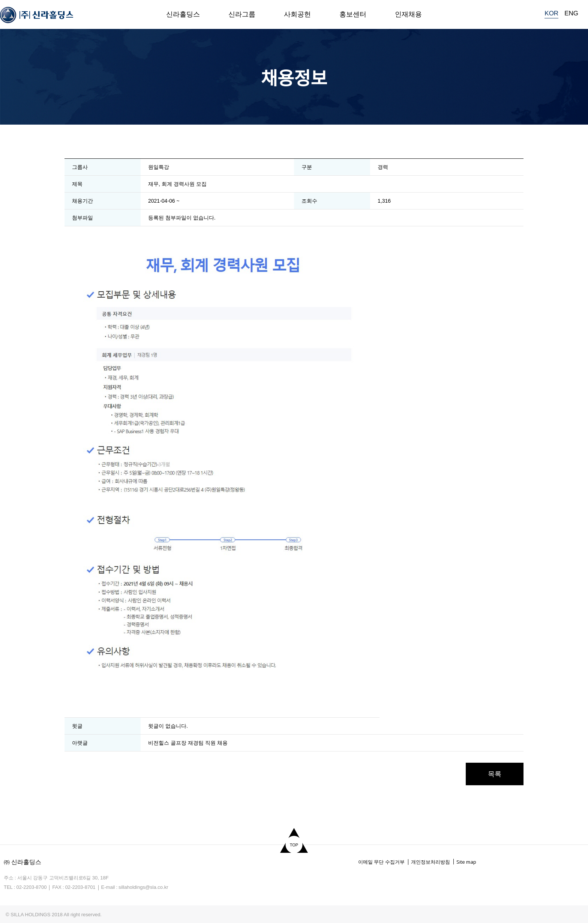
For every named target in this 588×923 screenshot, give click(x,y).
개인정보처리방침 (430, 862)
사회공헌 (297, 14)
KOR (551, 13)
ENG (571, 13)
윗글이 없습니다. (168, 726)
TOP (294, 845)
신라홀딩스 (183, 14)
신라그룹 (242, 14)
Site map (466, 862)
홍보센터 (353, 14)
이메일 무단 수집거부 (381, 862)
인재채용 (408, 14)
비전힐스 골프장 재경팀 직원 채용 (188, 743)
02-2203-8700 (31, 887)
